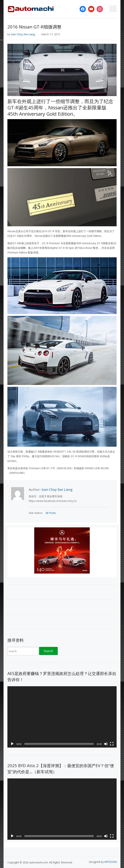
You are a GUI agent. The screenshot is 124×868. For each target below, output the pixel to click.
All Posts (51, 513)
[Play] (12, 744)
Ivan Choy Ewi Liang (23, 34)
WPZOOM (110, 862)
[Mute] (106, 744)
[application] (62, 717)
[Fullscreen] (112, 744)
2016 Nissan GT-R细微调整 (34, 27)
